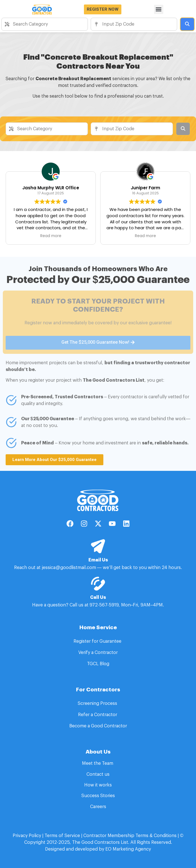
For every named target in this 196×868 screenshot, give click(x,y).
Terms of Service (62, 836)
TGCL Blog (98, 664)
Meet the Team (98, 763)
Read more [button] (51, 236)
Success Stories (98, 796)
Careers (98, 807)
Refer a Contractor (98, 715)
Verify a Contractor (98, 653)
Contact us (98, 774)
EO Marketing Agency (128, 849)
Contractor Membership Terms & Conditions (130, 836)
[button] (159, 9)
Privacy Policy (27, 836)
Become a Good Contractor (98, 726)
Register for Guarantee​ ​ (98, 641)
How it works (98, 785)
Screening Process (98, 703)
